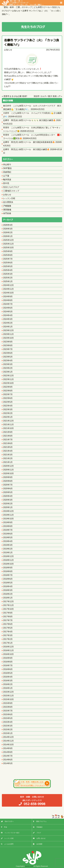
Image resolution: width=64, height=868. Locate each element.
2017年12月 (8, 601)
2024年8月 (8, 300)
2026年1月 (8, 236)
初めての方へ (7, 821)
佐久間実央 (8, 202)
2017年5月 (8, 628)
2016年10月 (8, 654)
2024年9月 (8, 297)
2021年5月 (8, 447)
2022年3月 (8, 409)
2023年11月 (8, 334)
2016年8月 (8, 662)
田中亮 (6, 183)
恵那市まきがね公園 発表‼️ (15, 96)
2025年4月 (8, 270)
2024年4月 (8, 315)
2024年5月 (8, 312)
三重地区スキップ (11, 191)
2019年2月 (8, 549)
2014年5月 (8, 763)
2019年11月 (8, 515)
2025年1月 (8, 281)
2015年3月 (8, 726)
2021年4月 (8, 451)
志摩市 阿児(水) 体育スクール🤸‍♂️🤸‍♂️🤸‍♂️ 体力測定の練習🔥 (29, 120)
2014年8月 (8, 752)
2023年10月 (8, 338)
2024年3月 (8, 319)
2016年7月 (8, 665)
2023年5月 (8, 357)
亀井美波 (7, 180)
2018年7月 (8, 575)
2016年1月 (8, 688)
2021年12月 (8, 421)
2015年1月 (8, 733)
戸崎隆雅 (7, 206)
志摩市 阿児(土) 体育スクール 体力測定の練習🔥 (26, 149)
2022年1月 (8, 417)
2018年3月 (8, 590)
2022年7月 (8, 394)
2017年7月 (8, 620)
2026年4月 (8, 225)
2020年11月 (8, 470)
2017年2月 (8, 639)
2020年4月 (8, 496)
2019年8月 (8, 526)
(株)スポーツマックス (32, 801)
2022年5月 (8, 402)
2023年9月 (8, 342)
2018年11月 (8, 560)
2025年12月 (8, 240)
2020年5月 (8, 492)
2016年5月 (8, 673)
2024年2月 (8, 323)
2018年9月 (8, 568)
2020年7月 (8, 485)
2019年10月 (8, 519)
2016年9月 (8, 658)
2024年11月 (8, 289)
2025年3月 (8, 274)
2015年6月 (8, 714)
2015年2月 (8, 730)
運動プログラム (40, 821)
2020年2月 (8, 504)
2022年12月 (8, 376)
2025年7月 (8, 259)
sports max (29, 866)
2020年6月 (8, 489)
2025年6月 (8, 263)
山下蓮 (6, 176)
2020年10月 (8, 473)
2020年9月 (8, 477)
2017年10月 (8, 609)
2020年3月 (8, 500)
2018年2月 (8, 594)
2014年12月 (8, 737)
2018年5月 (8, 583)
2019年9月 (8, 522)
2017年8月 (8, 617)
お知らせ (8, 50)
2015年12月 (8, 692)
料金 (4, 827)
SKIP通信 (7, 168)
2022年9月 (8, 387)
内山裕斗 (7, 164)
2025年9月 (8, 251)
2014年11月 (8, 741)
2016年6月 (8, 669)
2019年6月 (8, 534)
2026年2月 (8, 232)
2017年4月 (8, 632)
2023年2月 (8, 368)
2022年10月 (8, 383)
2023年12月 (8, 330)
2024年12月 (8, 285)
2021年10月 (8, 428)
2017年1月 (8, 643)
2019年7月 (8, 530)
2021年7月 (8, 440)
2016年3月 (8, 681)
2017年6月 (8, 624)
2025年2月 (8, 278)
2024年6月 (8, 308)
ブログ (37, 833)
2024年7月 (8, 304)
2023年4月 (8, 361)
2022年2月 (8, 413)
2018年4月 (8, 586)
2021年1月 (8, 462)
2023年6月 (8, 353)
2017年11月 (8, 605)
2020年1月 (8, 507)
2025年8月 (8, 255)
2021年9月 (8, 432)
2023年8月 (8, 345)
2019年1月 (8, 553)
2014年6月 (8, 760)
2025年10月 (8, 248)
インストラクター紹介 (10, 833)
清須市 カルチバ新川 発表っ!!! (47, 96)
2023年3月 (8, 364)
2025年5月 (8, 266)
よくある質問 (7, 844)
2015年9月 (8, 703)
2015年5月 (8, 718)
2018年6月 (8, 579)
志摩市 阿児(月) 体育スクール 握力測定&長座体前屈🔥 (29, 142)
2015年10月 (8, 699)
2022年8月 (8, 391)
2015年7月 (8, 711)
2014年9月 (8, 748)
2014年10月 (8, 745)
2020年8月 (8, 481)
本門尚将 (7, 213)
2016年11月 (8, 650)
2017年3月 (8, 635)
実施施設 (38, 827)
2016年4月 (8, 677)
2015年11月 (8, 696)
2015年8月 (8, 707)
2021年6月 (8, 443)
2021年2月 (8, 458)
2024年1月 (8, 327)
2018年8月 (8, 571)
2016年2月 (8, 684)
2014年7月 (8, 756)
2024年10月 (8, 293)
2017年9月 (8, 613)
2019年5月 (8, 537)
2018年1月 (8, 598)
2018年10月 (8, 564)
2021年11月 (8, 425)
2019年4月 (8, 541)
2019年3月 (8, 545)
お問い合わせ (39, 838)
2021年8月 (8, 436)
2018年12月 (8, 556)
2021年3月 (8, 455)
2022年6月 (8, 398)
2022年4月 (8, 406)
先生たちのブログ (11, 187)
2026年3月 (8, 229)
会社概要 (38, 844)
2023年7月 (8, 349)
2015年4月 (8, 722)
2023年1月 (8, 372)
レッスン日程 (9, 198)
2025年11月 (8, 244)
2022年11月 (8, 379)
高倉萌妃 (7, 172)
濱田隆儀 (7, 210)
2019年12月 (8, 511)
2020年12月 (8, 466)
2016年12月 (8, 647)
